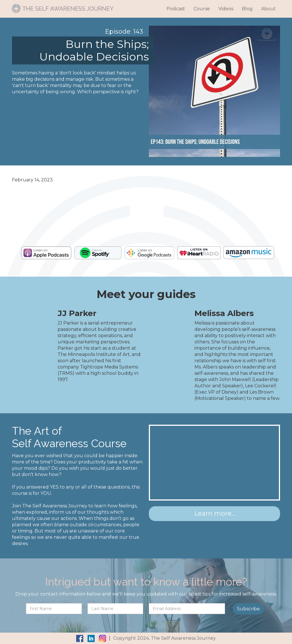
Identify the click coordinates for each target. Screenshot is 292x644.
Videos (226, 9)
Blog (247, 9)
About (268, 9)
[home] (63, 6)
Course (202, 9)
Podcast (176, 9)
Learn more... (215, 514)
